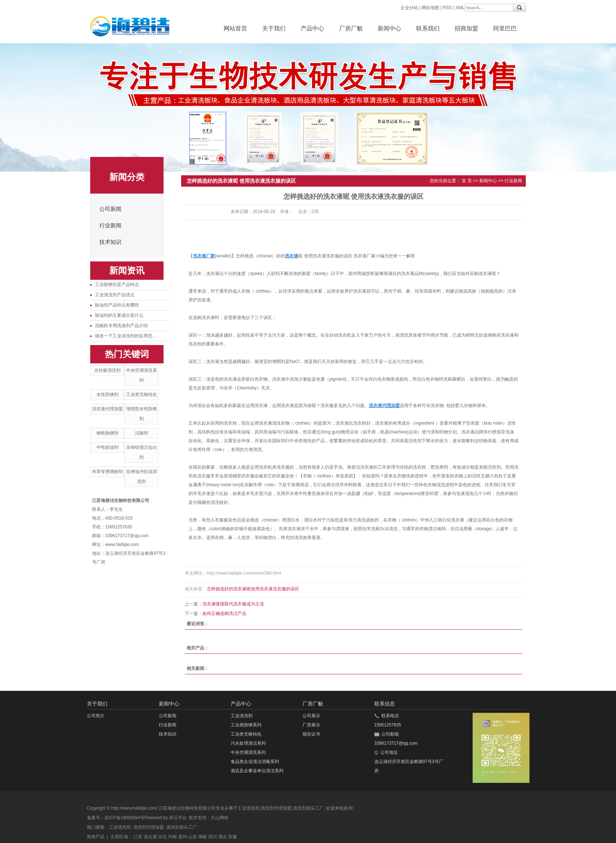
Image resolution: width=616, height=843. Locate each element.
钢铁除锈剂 (107, 433)
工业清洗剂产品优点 (115, 295)
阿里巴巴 (505, 28)
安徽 (232, 837)
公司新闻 (110, 209)
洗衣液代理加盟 (107, 409)
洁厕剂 (142, 433)
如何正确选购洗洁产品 (224, 613)
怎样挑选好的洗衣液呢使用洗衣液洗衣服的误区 (253, 589)
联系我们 (428, 28)
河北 (162, 837)
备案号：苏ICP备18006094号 (116, 818)
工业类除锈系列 (246, 725)
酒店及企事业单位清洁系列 (257, 771)
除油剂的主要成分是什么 (119, 315)
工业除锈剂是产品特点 (117, 285)
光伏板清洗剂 (107, 370)
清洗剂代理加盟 (276, 808)
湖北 (223, 837)
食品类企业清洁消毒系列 (255, 762)
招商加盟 (466, 28)
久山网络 (220, 818)
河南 (172, 837)
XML (460, 8)
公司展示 (311, 716)
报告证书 (311, 734)
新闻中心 (389, 28)
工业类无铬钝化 (142, 395)
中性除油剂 (107, 447)
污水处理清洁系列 (248, 743)
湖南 (202, 837)
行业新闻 (110, 226)
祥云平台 (178, 818)
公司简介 (96, 716)
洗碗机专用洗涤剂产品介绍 (121, 326)
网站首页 (235, 28)
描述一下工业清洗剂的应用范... (125, 336)
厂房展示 (311, 725)
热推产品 (96, 837)
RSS (448, 8)
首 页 (467, 181)
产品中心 (312, 28)
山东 (192, 837)
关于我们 (274, 28)
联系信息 (385, 704)
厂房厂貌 (351, 28)
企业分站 (409, 8)
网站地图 (430, 8)
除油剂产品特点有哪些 (117, 305)
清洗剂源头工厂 (308, 808)
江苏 (138, 837)
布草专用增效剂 (107, 472)
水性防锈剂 (107, 395)
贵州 (183, 837)
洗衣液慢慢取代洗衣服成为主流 (233, 604)
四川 (213, 837)
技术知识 (110, 242)
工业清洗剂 (242, 716)
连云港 (150, 837)
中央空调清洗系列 (248, 752)
